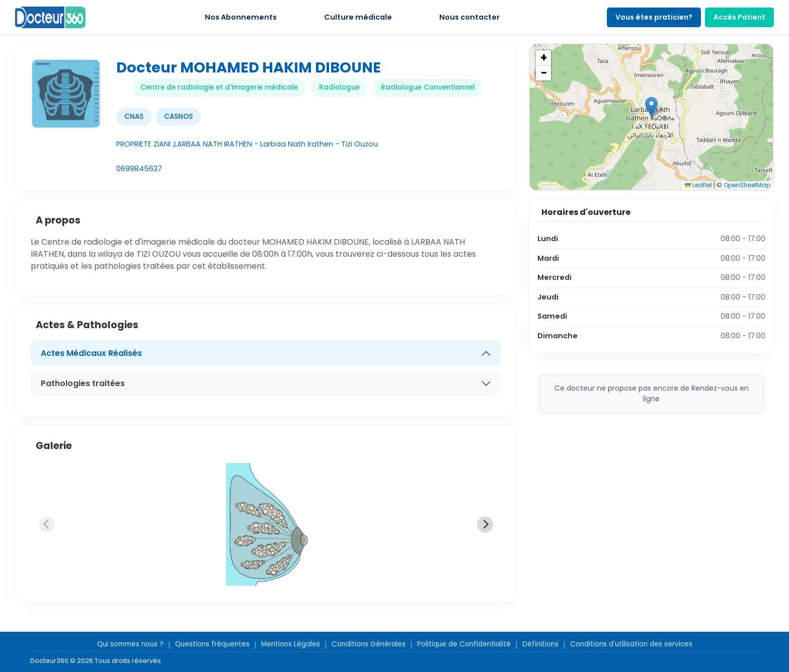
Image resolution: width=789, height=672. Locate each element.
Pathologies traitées (83, 383)
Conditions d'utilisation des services (631, 644)
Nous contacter (469, 17)
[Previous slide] (47, 525)
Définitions (540, 644)
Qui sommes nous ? (130, 644)
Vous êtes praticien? (654, 17)
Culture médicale (358, 17)
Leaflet (698, 185)
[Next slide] (485, 525)
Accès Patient (739, 17)
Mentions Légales (291, 644)
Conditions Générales (369, 644)
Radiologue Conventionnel (428, 87)
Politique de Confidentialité (464, 644)
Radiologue (339, 87)
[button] (651, 107)
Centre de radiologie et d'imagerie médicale (219, 87)
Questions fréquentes (212, 644)
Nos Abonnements (241, 17)
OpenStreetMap (747, 185)
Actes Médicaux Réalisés (91, 353)
